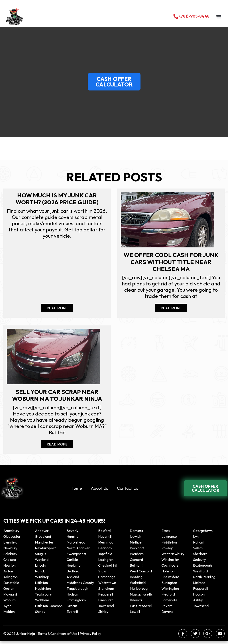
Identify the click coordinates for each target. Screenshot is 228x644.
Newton (9, 568)
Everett (72, 614)
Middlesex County (80, 585)
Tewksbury (43, 597)
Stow (102, 574)
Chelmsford (170, 580)
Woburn (9, 603)
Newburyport (45, 551)
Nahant (199, 545)
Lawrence (169, 539)
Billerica (136, 603)
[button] (219, 17)
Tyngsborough (77, 591)
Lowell (135, 614)
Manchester (44, 545)
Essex (166, 533)
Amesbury (11, 533)
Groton (9, 591)
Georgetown (203, 533)
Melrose (199, 585)
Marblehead (76, 545)
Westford (200, 574)
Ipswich (135, 539)
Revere (167, 608)
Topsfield (105, 556)
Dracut (72, 608)
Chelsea (10, 562)
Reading (136, 580)
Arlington (10, 580)
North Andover (78, 551)
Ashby (198, 603)
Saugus (41, 556)
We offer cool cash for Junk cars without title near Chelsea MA (171, 263)
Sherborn (200, 556)
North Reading (204, 580)
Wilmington (170, 591)
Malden (9, 614)
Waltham (42, 603)
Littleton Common (49, 608)
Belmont (136, 568)
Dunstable (11, 585)
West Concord (141, 574)
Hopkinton (74, 568)
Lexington (106, 562)
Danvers (136, 533)
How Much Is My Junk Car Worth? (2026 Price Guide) (57, 199)
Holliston (168, 574)
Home (76, 491)
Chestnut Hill (108, 568)
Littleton (41, 585)
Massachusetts (141, 597)
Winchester (170, 562)
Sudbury (199, 562)
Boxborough (202, 568)
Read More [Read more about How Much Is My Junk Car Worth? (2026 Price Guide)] (57, 309)
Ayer (7, 608)
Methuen (137, 545)
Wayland (42, 562)
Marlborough (140, 591)
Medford (168, 597)
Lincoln (40, 568)
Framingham (76, 603)
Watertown (107, 585)
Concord (136, 562)
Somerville (169, 603)
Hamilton (73, 539)
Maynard (10, 597)
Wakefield (138, 585)
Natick (40, 574)
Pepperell (200, 591)
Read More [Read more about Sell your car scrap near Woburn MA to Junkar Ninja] (57, 447)
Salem (198, 551)
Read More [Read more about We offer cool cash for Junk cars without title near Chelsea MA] (171, 309)
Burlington (169, 585)
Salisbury (10, 556)
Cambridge (107, 580)
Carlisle (72, 562)
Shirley (40, 614)
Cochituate (170, 568)
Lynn (197, 539)
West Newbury (173, 556)
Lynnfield (10, 545)
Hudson (72, 597)
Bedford (73, 574)
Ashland (73, 580)
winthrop (42, 580)
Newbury (10, 551)
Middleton (169, 545)
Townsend (106, 608)
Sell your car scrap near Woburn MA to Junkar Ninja (57, 397)
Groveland (43, 539)
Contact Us (127, 491)
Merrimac (106, 545)
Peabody (105, 551)
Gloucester (12, 539)
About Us (99, 491)
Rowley (167, 551)
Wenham (137, 556)
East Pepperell (141, 608)
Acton (8, 574)
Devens (167, 614)
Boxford (104, 533)
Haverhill (105, 539)
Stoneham (106, 591)
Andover (42, 533)
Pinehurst (105, 603)
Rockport (137, 551)
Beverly (72, 533)
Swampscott (76, 556)
